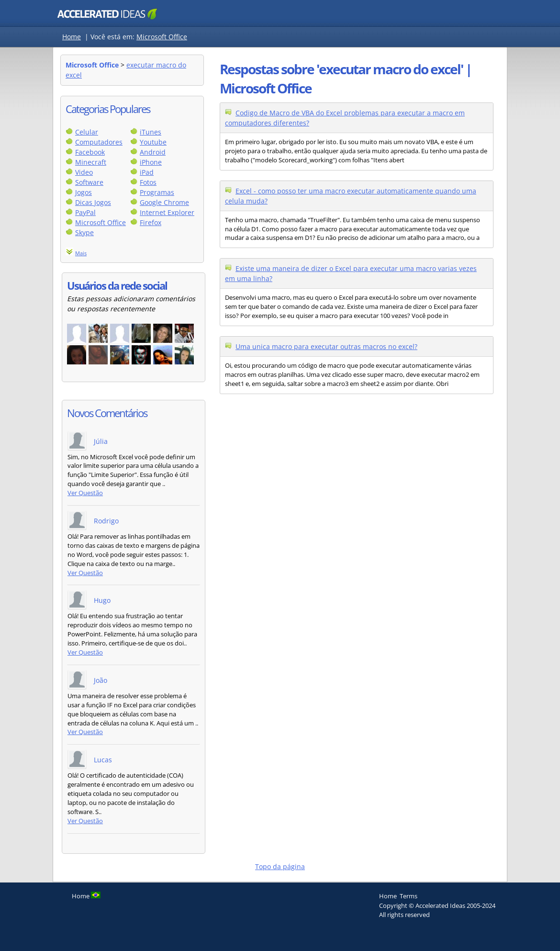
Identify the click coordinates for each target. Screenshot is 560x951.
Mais (81, 253)
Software (89, 182)
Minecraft (91, 162)
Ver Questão (85, 493)
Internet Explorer (167, 212)
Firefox (151, 222)
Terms (409, 896)
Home (72, 37)
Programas (157, 192)
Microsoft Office (162, 37)
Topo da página (280, 866)
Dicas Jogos (93, 202)
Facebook (90, 152)
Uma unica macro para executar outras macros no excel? (326, 346)
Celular (87, 132)
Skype (84, 232)
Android (153, 152)
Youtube (153, 142)
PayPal (85, 212)
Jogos (84, 192)
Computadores (99, 142)
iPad (147, 172)
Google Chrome (164, 202)
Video (84, 172)
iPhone (151, 162)
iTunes (151, 132)
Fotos (148, 182)
